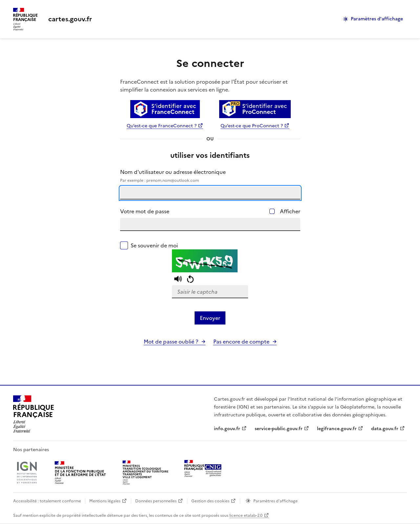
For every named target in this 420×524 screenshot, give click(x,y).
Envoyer (210, 318)
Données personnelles (156, 501)
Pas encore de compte (241, 342)
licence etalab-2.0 (246, 515)
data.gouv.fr (385, 429)
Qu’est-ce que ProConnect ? (252, 126)
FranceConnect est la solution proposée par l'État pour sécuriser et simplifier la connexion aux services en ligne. (204, 86)
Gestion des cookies (210, 501)
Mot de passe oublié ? (171, 342)
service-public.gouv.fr (279, 429)
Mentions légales (105, 501)
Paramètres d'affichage (377, 19)
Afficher (290, 211)
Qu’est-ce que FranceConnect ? (162, 126)
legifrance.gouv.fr (337, 429)
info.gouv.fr (227, 429)
